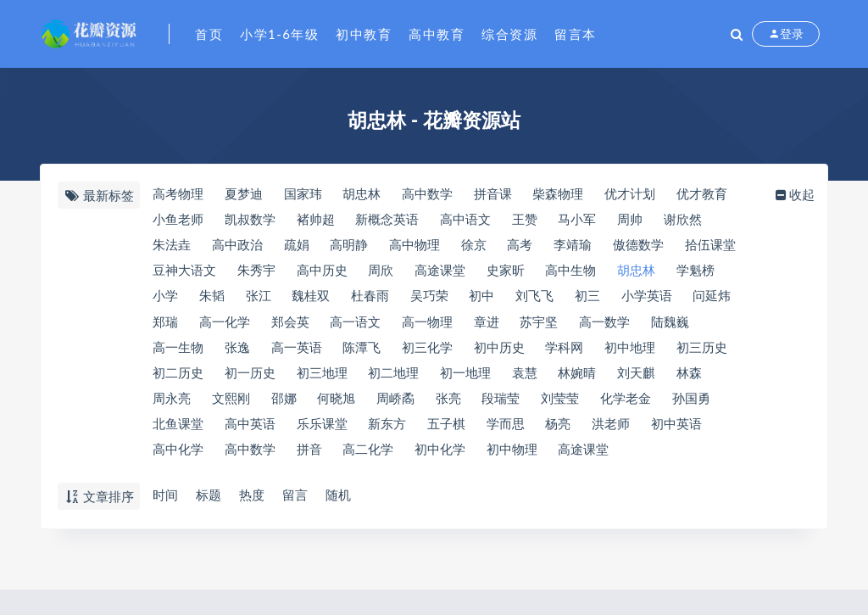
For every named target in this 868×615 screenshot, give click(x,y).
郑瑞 (164, 326)
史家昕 (509, 273)
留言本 (576, 34)
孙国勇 (699, 405)
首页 (209, 34)
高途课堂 (588, 457)
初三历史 (709, 352)
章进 (490, 326)
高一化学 (225, 326)
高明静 (351, 247)
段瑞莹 (506, 405)
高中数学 (250, 457)
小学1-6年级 (279, 34)
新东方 (389, 431)
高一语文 (358, 326)
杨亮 (563, 431)
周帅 (636, 221)
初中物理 (515, 457)
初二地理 (396, 378)
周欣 (383, 273)
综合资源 (509, 34)
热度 (253, 495)
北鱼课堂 (177, 431)
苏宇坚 (544, 326)
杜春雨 (373, 299)
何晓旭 (339, 405)
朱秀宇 (256, 273)
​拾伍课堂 (718, 247)
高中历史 (323, 273)
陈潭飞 (364, 352)
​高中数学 (430, 194)
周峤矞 (398, 405)
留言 (297, 495)
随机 (341, 495)
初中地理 (636, 352)
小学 (164, 299)
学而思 (509, 431)
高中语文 (468, 221)
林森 (696, 378)
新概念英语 (389, 221)
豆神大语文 (184, 273)
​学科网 (569, 352)
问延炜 (720, 299)
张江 (259, 299)
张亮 (452, 405)
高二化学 (370, 457)
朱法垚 (171, 247)
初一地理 (468, 378)
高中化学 (177, 457)
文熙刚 (231, 405)
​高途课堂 (442, 273)
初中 (487, 299)
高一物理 (430, 326)
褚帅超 (317, 221)
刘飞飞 (540, 299)
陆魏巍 (677, 326)
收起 (796, 194)
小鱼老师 (177, 221)
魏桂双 (313, 299)
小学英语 (654, 299)
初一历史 (250, 378)
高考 (525, 247)
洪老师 (617, 431)
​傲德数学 (645, 247)
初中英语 (683, 431)
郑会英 (291, 326)
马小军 (582, 221)
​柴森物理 (563, 194)
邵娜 (285, 405)
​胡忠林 (364, 194)
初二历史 (177, 378)
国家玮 (304, 194)
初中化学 (442, 457)
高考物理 (177, 194)
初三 (594, 299)
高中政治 (237, 247)
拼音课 (496, 194)
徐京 (477, 247)
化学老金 (632, 405)
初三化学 (430, 352)
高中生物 (576, 273)
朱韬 (212, 299)
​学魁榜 (702, 273)
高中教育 (437, 34)
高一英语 (298, 352)
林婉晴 (582, 378)
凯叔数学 (250, 221)
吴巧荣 (433, 299)
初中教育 (364, 34)
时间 (164, 495)
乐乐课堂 (323, 431)
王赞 (528, 221)
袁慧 (528, 378)
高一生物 (177, 352)
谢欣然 (690, 221)
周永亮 (171, 405)
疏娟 (298, 247)
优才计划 (636, 194)
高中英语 (250, 431)
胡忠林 (642, 273)
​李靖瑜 (579, 247)
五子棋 (449, 431)
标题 (209, 495)
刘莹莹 (566, 405)
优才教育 (709, 194)
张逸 (237, 352)
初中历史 (503, 352)
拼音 (310, 457)
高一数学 (610, 326)
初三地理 (323, 378)
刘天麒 (642, 378)
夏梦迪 (244, 194)
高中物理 (417, 247)
